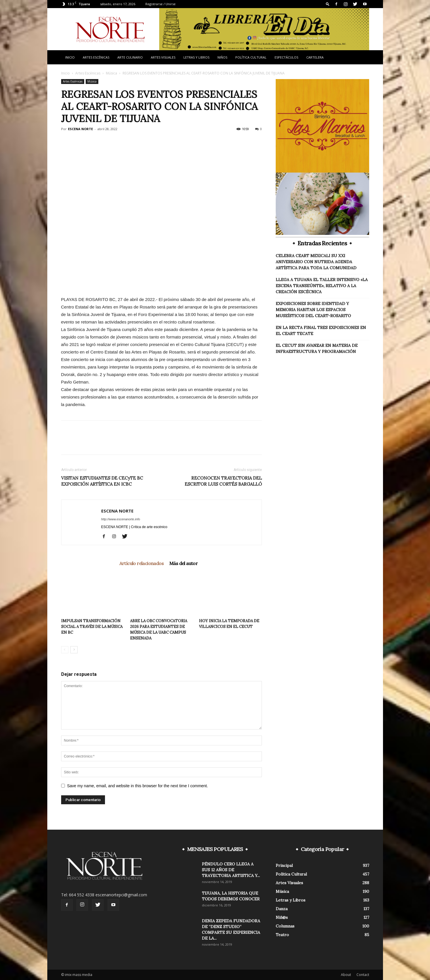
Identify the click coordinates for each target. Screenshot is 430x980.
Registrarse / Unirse (160, 4)
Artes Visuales (163, 57)
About (346, 975)
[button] (328, 4)
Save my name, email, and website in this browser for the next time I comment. (138, 786)
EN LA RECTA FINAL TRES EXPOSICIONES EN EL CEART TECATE (321, 331)
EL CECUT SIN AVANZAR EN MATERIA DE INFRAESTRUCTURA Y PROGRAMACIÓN (317, 348)
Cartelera (315, 57)
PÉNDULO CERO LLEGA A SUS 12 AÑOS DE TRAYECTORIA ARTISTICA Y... (231, 870)
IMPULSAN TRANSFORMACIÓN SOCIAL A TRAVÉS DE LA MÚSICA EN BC (92, 627)
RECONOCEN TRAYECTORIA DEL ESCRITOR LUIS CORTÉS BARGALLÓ (223, 481)
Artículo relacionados (141, 563)
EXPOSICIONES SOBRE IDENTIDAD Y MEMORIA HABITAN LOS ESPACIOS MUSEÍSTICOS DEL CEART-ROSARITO (313, 310)
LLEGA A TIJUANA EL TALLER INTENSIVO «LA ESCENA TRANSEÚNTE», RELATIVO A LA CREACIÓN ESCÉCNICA (322, 286)
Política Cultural (251, 57)
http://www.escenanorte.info (121, 519)
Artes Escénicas (96, 57)
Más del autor (183, 563)
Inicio (70, 57)
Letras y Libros (196, 57)
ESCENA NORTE (80, 129)
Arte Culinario (130, 57)
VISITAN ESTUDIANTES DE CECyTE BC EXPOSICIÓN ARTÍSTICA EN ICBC (102, 481)
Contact (363, 975)
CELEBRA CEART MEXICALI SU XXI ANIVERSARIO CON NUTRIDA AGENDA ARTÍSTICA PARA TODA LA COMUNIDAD (316, 262)
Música (111, 73)
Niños (222, 57)
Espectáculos (286, 57)
